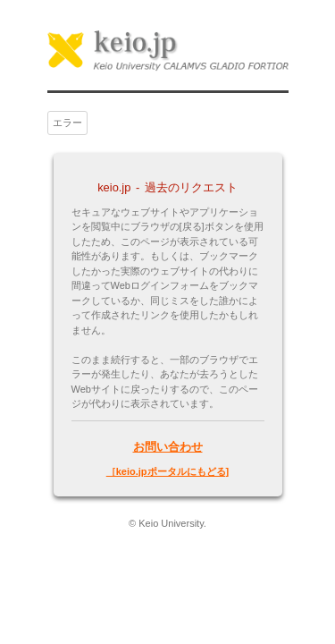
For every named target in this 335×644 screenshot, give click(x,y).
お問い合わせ (168, 447)
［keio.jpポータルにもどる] (168, 471)
